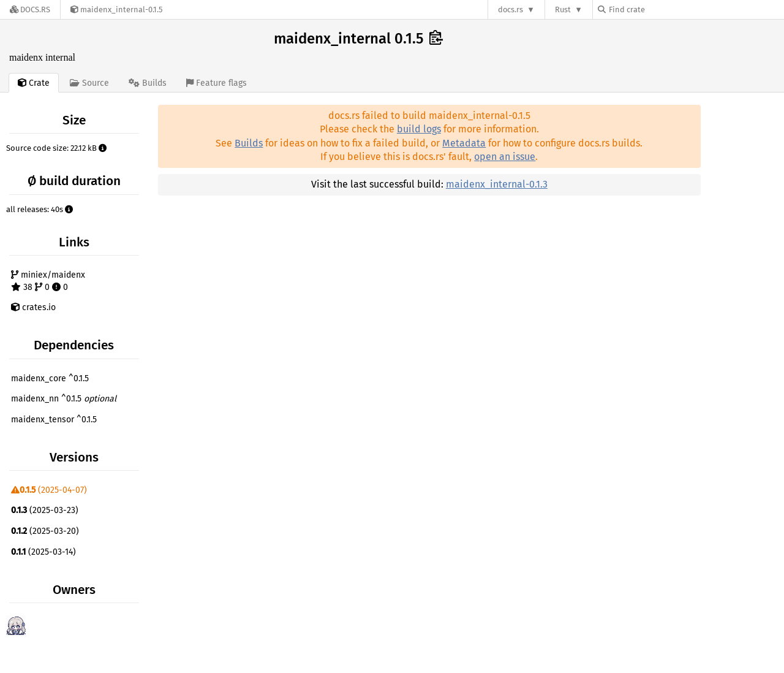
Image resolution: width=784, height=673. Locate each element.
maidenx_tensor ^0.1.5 (54, 420)
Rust (563, 10)
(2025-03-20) (45, 531)
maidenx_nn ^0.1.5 (64, 399)
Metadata (464, 143)
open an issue (505, 157)
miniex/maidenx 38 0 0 (48, 281)
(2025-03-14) (43, 552)
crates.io (33, 307)
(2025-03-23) (45, 510)
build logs (419, 129)
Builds (249, 143)
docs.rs (511, 10)
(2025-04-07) (49, 490)
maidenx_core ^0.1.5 (50, 378)
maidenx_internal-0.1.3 (497, 184)
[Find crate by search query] (659, 10)
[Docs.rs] (30, 10)
